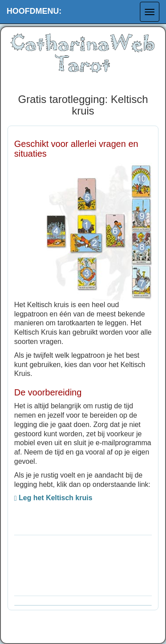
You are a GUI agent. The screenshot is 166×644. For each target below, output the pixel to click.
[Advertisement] (83, 564)
